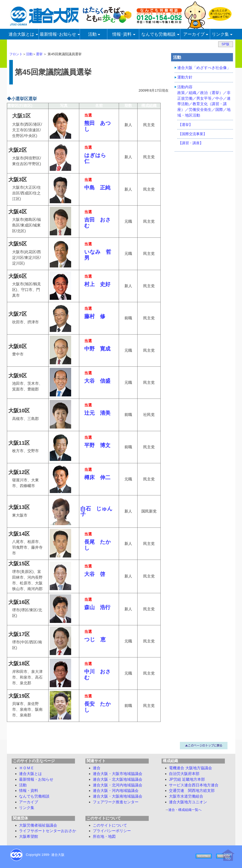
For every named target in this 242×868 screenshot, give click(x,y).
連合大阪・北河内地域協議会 (118, 785)
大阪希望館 (29, 836)
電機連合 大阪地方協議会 (190, 768)
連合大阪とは (30, 774)
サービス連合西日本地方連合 (194, 785)
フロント (16, 54)
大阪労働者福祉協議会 (38, 825)
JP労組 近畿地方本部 (187, 779)
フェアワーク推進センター (116, 802)
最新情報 (36, 779)
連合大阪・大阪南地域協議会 (118, 796)
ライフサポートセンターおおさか (48, 831)
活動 (29, 54)
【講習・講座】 (191, 143)
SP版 (225, 44)
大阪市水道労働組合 (186, 796)
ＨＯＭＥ (27, 768)
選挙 (39, 54)
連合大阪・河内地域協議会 (116, 791)
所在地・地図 (104, 836)
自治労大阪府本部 (184, 774)
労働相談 (34, 796)
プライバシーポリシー (112, 831)
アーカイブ (29, 802)
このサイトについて (110, 825)
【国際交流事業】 (193, 134)
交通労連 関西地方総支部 (192, 791)
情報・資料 (29, 791)
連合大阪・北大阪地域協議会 (118, 779)
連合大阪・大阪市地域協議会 (118, 774)
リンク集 (27, 808)
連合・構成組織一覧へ (185, 810)
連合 (97, 768)
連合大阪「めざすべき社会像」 (204, 68)
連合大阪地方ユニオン (188, 802)
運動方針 (185, 77)
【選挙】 (185, 125)
